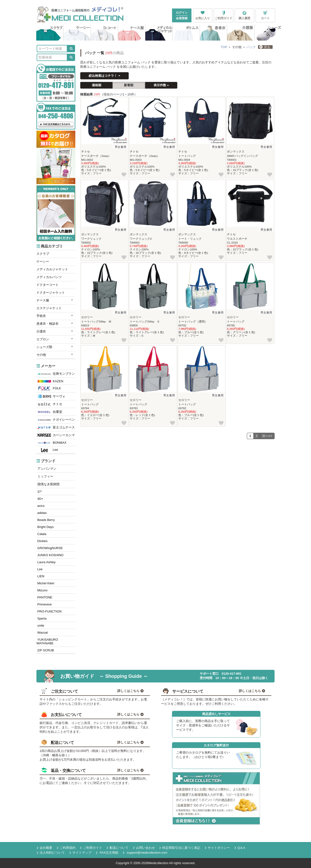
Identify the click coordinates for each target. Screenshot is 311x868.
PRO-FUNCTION (49, 611)
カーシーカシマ (56, 435)
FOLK (49, 389)
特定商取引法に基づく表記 (180, 848)
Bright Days (45, 527)
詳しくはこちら (130, 691)
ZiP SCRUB (45, 650)
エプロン (55, 339)
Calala (41, 534)
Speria (41, 618)
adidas (42, 513)
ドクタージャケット (51, 293)
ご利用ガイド (91, 848)
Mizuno (42, 590)
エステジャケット (49, 308)
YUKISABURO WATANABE (47, 641)
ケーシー (43, 261)
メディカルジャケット (52, 269)
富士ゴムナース (56, 428)
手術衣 (55, 316)
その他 (55, 355)
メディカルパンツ (49, 277)
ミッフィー (45, 476)
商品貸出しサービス (216, 714)
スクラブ (43, 254)
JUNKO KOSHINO (50, 555)
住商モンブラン (56, 374)
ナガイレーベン (56, 420)
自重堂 (50, 412)
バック (251, 47)
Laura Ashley (46, 562)
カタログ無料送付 (216, 745)
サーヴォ (52, 396)
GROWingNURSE (50, 548)
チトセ (50, 404)
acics (40, 506)
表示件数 (161, 85)
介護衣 (55, 331)
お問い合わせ (144, 848)
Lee (48, 450)
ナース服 (55, 300)
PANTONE (44, 597)
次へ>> (267, 436)
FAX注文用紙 (107, 853)
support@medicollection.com (145, 852)
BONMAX (52, 443)
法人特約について (51, 853)
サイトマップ (80, 853)
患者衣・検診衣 (55, 323)
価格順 (97, 85)
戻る (265, 47)
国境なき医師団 (48, 484)
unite (40, 625)
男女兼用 (121, 147)
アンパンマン (46, 469)
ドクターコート (48, 285)
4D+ (40, 499)
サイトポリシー (217, 848)
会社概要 (44, 848)
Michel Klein (45, 583)
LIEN (40, 576)
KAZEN (50, 381)
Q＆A (240, 848)
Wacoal (42, 633)
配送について (118, 848)
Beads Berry (46, 520)
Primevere (44, 604)
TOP (224, 47)
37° (39, 492)
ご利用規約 (66, 848)
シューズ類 (55, 347)
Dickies (42, 541)
